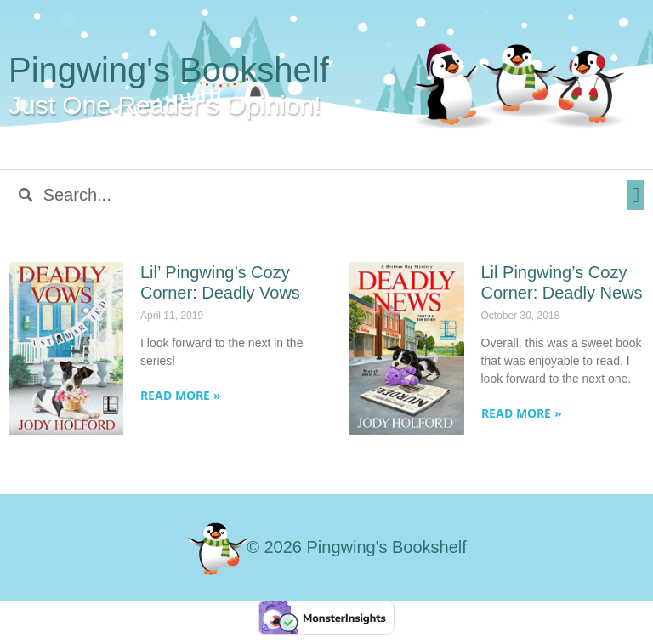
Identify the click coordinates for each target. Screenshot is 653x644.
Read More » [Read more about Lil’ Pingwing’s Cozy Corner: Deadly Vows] (181, 395)
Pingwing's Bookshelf (169, 70)
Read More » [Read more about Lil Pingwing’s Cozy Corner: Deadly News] (522, 413)
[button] (636, 195)
